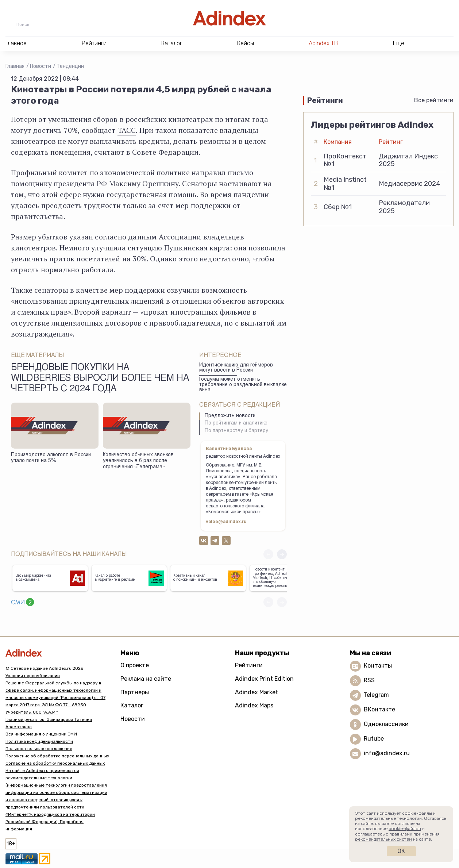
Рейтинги (249, 665)
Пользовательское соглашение (39, 749)
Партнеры (135, 692)
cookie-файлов (405, 829)
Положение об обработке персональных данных (57, 756)
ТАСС (127, 130)
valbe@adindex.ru (226, 522)
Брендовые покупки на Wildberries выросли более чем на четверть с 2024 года (100, 379)
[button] (282, 554)
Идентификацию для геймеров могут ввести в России (236, 368)
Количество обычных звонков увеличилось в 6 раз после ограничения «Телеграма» (138, 461)
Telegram (376, 695)
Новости (40, 66)
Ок (401, 851)
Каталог (132, 705)
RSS (369, 680)
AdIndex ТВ (323, 43)
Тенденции (70, 66)
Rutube (374, 739)
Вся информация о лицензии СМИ (41, 734)
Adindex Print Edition (264, 679)
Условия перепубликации (33, 676)
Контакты (378, 666)
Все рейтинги (434, 100)
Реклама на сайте (146, 679)
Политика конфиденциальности (39, 741)
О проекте (135, 665)
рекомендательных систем (383, 839)
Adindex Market (256, 692)
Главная (15, 66)
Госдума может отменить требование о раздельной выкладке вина (243, 385)
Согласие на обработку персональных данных (55, 763)
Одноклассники (386, 724)
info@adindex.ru (387, 753)
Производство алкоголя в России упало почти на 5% (51, 458)
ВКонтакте (379, 709)
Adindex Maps (254, 705)
